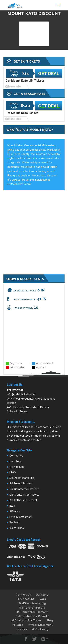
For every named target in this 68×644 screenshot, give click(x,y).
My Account (17, 467)
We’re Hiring (17, 528)
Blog (12, 506)
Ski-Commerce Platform (24, 489)
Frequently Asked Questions (38, 399)
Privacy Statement (21, 517)
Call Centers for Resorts (24, 495)
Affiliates (15, 511)
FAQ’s (13, 472)
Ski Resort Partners (21, 483)
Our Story (15, 461)
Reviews (15, 523)
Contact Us (16, 456)
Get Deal (49, 73)
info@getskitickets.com (21, 394)
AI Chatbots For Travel (23, 500)
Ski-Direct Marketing (22, 478)
